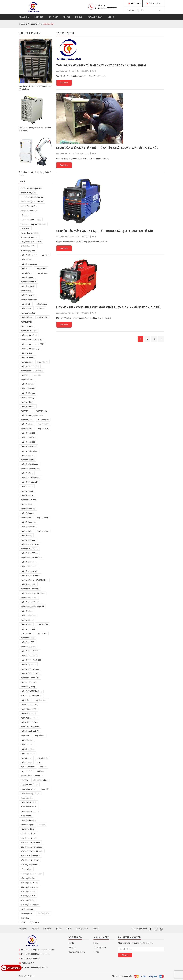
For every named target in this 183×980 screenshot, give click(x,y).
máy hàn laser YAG (29, 527)
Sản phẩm (53, 17)
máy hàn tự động (28, 687)
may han (25, 375)
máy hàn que (42, 624)
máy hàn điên (26, 429)
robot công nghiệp (28, 789)
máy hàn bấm (27, 380)
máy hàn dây (43, 420)
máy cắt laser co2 (28, 277)
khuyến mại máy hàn (29, 237)
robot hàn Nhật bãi (28, 802)
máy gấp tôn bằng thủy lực (32, 371)
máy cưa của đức (28, 313)
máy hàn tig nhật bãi (29, 656)
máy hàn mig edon (29, 567)
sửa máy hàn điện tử (29, 882)
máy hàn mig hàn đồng (30, 575)
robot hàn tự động (28, 820)
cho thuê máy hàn (28, 193)
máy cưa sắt (42, 317)
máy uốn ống (26, 762)
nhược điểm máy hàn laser (32, 776)
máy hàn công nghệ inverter (32, 415)
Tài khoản (134, 3)
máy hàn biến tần (28, 389)
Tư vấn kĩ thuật (95, 17)
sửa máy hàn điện (28, 878)
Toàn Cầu (25, 918)
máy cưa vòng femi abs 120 (32, 344)
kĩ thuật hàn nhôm (28, 246)
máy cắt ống (26, 291)
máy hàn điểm (27, 424)
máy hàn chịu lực (28, 406)
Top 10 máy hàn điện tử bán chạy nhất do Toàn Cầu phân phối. (101, 66)
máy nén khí (40, 736)
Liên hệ (111, 17)
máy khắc (25, 700)
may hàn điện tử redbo (30, 469)
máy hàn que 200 (28, 629)
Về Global (72, 947)
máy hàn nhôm (27, 620)
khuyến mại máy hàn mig (31, 242)
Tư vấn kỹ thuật (100, 947)
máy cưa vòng (27, 326)
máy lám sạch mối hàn (30, 727)
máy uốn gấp (26, 758)
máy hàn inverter (28, 509)
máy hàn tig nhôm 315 (30, 678)
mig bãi (43, 767)
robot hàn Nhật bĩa (28, 807)
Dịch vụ (79, 17)
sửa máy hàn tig (28, 900)
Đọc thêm (64, 83)
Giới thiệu (39, 17)
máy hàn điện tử (28, 460)
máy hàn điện (43, 429)
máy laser (25, 736)
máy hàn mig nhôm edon (31, 602)
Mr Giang (40, 771)
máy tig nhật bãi (28, 753)
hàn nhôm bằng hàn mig (31, 220)
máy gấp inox (26, 362)
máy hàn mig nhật (28, 584)
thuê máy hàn (43, 914)
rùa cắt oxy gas (27, 825)
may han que (26, 624)
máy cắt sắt (26, 304)
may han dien (44, 424)
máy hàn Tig (42, 633)
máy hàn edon (27, 487)
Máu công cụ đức (28, 251)
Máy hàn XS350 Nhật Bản (31, 696)
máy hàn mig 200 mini (30, 544)
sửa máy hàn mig (28, 891)
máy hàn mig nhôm (29, 598)
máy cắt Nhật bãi (28, 286)
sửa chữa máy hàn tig (30, 860)
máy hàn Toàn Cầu (29, 682)
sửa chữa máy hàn (29, 838)
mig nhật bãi (26, 771)
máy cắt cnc (26, 260)
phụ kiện (24, 780)
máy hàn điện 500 (28, 442)
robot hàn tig (26, 816)
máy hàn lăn (26, 518)
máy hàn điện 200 (28, 433)
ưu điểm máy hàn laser (30, 923)
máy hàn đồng (27, 473)
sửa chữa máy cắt (28, 834)
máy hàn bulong (28, 398)
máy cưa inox (26, 317)
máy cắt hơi (26, 268)
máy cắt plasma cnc (29, 300)
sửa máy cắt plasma (29, 865)
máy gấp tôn (43, 362)
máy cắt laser (42, 273)
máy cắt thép (41, 304)
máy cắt (45, 255)
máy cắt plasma (28, 295)
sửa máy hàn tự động (30, 905)
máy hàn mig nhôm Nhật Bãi (32, 607)
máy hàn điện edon (29, 446)
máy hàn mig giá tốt (29, 571)
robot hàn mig (27, 798)
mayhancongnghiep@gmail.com (35, 967)
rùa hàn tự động (27, 829)
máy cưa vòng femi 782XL (32, 340)
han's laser (25, 228)
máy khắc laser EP (28, 713)
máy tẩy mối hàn (28, 749)
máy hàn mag (43, 531)
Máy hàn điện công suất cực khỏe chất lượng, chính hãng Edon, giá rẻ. (108, 307)
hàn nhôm (25, 215)
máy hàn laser (42, 518)
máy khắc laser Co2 (29, 705)
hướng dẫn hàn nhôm (30, 233)
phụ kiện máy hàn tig (29, 785)
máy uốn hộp (42, 758)
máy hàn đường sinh (29, 482)
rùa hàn (42, 825)
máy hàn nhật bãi (28, 616)
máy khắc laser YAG (29, 722)
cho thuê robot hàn (29, 206)
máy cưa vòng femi (29, 335)
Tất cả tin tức (35, 24)
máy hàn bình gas (28, 393)
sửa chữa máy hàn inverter (32, 851)
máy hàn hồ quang (29, 255)
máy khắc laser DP (28, 709)
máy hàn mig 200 (28, 540)
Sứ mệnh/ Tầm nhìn (77, 952)
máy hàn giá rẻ (27, 491)
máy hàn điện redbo (29, 451)
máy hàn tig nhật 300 (30, 651)
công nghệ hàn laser (29, 211)
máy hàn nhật (27, 611)
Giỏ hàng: (153, 3)
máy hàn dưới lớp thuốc (30, 478)
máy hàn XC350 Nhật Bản (31, 691)
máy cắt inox (41, 268)
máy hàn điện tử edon (30, 464)
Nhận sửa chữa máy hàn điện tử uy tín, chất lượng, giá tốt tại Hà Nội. (107, 148)
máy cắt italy (26, 273)
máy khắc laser (41, 700)
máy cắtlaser (26, 309)
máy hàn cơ (26, 411)
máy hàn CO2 (41, 411)
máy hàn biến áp (28, 384)
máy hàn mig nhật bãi (30, 589)
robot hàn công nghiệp (30, 794)
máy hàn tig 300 (28, 642)
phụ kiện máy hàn (40, 780)
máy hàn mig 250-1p (29, 549)
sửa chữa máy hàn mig (30, 856)
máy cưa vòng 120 (28, 331)
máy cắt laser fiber (29, 282)
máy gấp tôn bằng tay (30, 366)
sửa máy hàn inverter (30, 887)
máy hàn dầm (27, 420)
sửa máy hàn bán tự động (31, 874)
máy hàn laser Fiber (29, 522)
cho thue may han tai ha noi (32, 197)
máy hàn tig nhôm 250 (30, 673)
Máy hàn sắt (26, 633)
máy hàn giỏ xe (27, 495)
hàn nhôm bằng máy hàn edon (33, 224)
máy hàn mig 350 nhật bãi (31, 558)
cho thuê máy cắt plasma (31, 188)
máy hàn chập (27, 402)
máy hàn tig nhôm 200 (30, 669)
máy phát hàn (27, 745)
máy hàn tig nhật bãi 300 (31, 660)
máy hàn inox (26, 504)
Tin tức (67, 17)
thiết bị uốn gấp (27, 909)
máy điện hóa (26, 353)
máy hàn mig (26, 535)
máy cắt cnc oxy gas (29, 264)
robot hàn (45, 789)
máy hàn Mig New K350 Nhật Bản (34, 580)
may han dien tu (28, 455)
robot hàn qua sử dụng (30, 811)
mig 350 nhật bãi (28, 767)
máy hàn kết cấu (28, 513)
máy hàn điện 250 (28, 438)
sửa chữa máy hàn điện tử (31, 847)
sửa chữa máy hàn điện (30, 842)
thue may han (27, 914)
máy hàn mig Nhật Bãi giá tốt (33, 593)
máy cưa (41, 309)
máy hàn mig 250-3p (29, 553)
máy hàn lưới (26, 531)
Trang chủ (24, 17)
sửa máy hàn (26, 869)
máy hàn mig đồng (29, 562)
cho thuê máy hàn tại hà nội (32, 202)
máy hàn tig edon (28, 647)
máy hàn (37, 375)
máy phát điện (27, 740)
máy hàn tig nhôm (28, 664)
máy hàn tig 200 (28, 638)
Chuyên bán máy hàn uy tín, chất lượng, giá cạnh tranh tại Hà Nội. (105, 231)
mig (39, 762)
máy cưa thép (27, 322)
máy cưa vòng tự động (30, 349)
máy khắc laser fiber (29, 718)
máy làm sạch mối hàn (30, 731)
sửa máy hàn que (28, 896)
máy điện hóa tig (28, 357)
